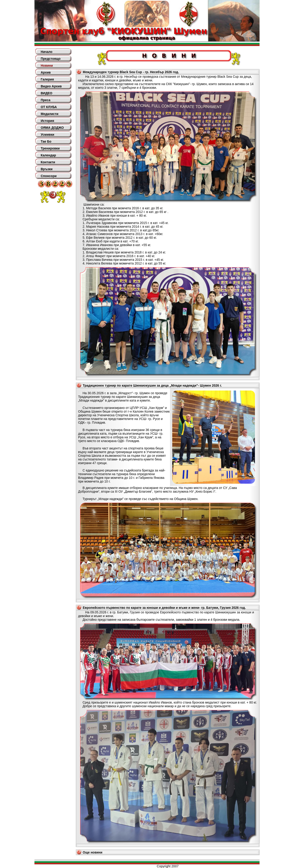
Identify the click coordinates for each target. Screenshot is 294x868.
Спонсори (49, 176)
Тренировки (50, 148)
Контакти (48, 162)
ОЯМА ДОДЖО (52, 128)
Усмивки (47, 135)
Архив (46, 72)
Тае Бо (46, 141)
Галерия (47, 79)
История (47, 121)
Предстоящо (51, 59)
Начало (47, 52)
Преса (45, 100)
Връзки (47, 169)
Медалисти (49, 114)
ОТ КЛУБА (49, 107)
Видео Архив (51, 86)
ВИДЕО (46, 93)
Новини (47, 66)
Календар (48, 155)
